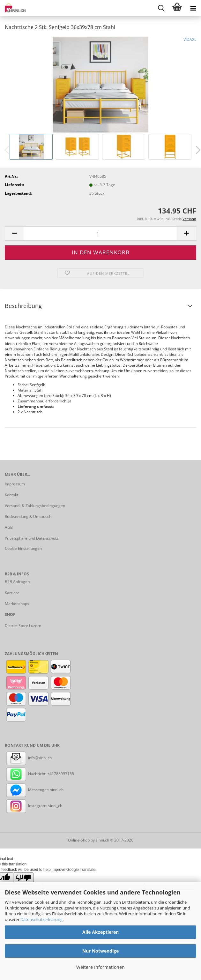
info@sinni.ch (28, 758)
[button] (14, 233)
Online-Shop (79, 840)
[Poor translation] (23, 878)
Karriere (12, 593)
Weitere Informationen (100, 967)
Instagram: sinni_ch (33, 806)
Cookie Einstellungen (23, 548)
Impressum (15, 484)
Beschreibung (23, 306)
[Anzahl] (100, 233)
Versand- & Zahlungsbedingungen (35, 506)
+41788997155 (61, 774)
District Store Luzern (23, 626)
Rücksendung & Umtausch (28, 516)
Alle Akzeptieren (100, 932)
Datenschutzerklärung (41, 919)
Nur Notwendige (100, 951)
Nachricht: (26, 774)
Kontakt (11, 495)
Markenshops (17, 604)
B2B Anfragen (17, 582)
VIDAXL (190, 39)
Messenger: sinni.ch (34, 790)
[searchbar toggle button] (161, 8)
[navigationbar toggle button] (193, 8)
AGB (9, 527)
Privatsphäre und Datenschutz (32, 538)
